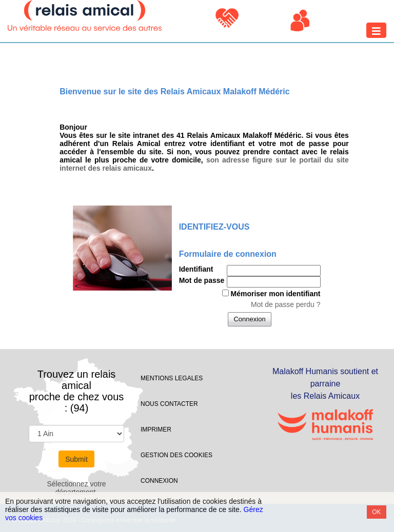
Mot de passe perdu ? (285, 304)
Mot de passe (202, 280)
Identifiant (196, 269)
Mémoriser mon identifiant (275, 294)
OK (376, 512)
